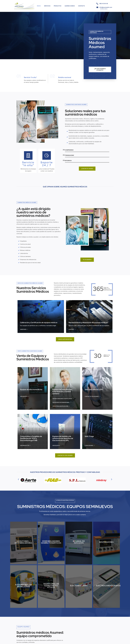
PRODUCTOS (58, 6)
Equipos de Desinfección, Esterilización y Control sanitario (62, 392)
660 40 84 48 (104, 4)
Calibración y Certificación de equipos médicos (39, 323)
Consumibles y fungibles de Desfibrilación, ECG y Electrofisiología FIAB (31, 438)
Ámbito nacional (65, 77)
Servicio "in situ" (30, 77)
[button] (18, 479)
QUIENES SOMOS (70, 6)
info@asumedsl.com (106, 7)
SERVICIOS (47, 6)
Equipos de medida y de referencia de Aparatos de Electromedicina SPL (63, 438)
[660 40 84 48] (97, 4)
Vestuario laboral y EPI (94, 389)
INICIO (39, 6)
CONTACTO (81, 6)
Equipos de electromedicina (31, 389)
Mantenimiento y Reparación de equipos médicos (88, 323)
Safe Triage (89, 436)
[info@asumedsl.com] (97, 7)
